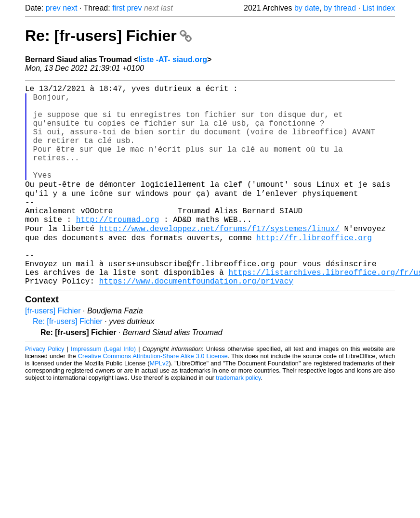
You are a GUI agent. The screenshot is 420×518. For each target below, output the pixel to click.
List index (379, 8)
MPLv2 (159, 406)
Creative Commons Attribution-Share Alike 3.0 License (153, 398)
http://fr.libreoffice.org (314, 270)
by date (307, 8)
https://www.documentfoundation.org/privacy (196, 323)
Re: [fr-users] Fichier (108, 36)
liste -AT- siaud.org (173, 59)
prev (53, 8)
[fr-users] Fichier (53, 353)
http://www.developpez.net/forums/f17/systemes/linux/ (219, 259)
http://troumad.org (118, 249)
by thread (340, 8)
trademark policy (238, 420)
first (118, 8)
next (70, 8)
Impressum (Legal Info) (103, 391)
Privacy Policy (45, 391)
